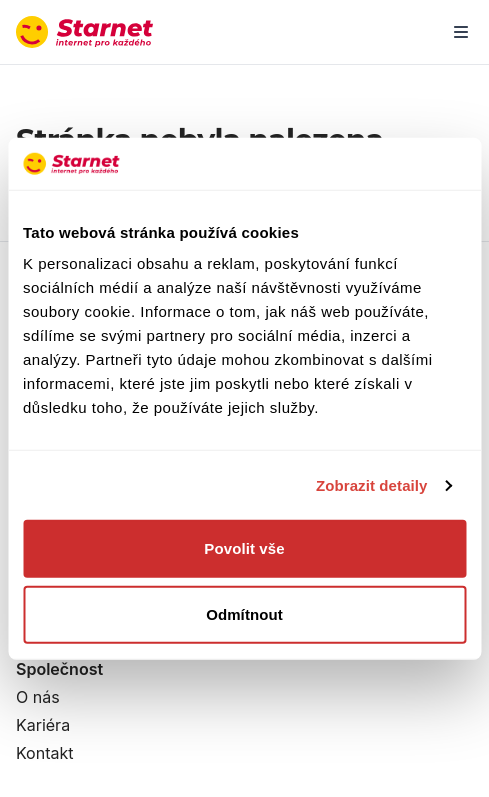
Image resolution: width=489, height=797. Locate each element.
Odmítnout (244, 614)
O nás (38, 697)
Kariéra (43, 725)
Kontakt (44, 753)
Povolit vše (244, 548)
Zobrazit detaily (372, 485)
